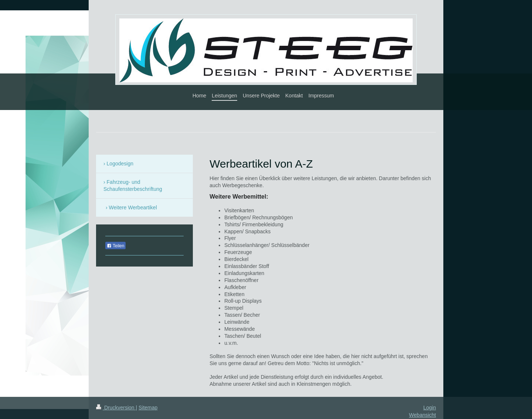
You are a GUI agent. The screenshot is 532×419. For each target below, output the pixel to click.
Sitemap (148, 408)
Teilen (115, 246)
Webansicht (422, 415)
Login (430, 408)
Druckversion (116, 408)
